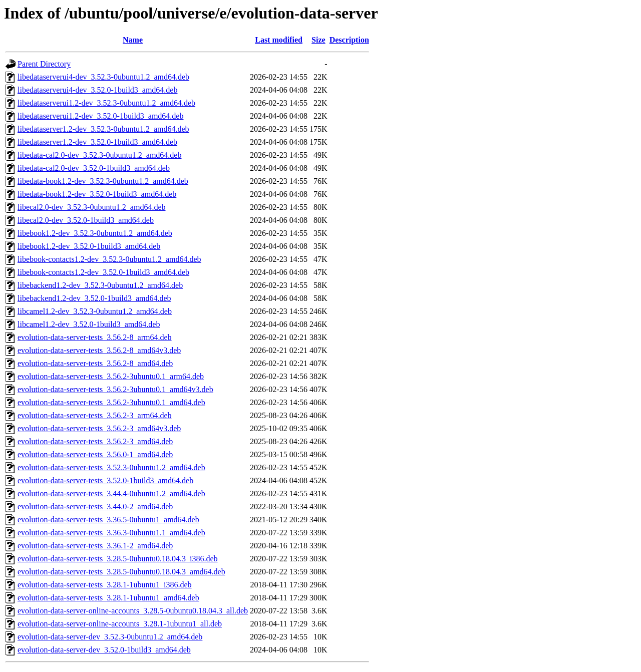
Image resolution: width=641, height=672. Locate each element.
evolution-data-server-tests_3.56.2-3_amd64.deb (95, 441)
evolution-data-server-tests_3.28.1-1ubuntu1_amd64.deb (108, 598)
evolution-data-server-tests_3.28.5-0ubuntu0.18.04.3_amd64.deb (121, 572)
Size (318, 40)
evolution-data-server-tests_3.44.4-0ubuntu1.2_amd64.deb (111, 493)
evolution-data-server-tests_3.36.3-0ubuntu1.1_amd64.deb (111, 533)
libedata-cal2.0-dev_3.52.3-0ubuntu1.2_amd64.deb (99, 155)
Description (349, 40)
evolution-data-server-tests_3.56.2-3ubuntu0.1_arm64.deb (111, 376)
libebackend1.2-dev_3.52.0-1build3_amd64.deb (94, 298)
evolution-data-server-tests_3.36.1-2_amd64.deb (95, 546)
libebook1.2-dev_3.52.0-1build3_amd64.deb (89, 246)
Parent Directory (44, 64)
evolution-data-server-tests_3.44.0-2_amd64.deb (95, 507)
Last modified (279, 40)
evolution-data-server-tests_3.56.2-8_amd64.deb (95, 363)
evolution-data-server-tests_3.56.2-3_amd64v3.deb (99, 428)
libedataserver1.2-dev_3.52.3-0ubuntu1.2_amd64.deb (103, 129)
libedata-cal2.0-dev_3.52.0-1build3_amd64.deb (94, 168)
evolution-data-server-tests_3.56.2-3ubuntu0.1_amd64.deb (111, 402)
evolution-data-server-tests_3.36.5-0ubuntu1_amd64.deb (108, 520)
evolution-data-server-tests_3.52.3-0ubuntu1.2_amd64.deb (111, 467)
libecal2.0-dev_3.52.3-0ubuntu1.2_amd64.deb (92, 207)
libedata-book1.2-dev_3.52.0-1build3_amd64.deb (97, 194)
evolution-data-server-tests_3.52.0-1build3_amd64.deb (105, 480)
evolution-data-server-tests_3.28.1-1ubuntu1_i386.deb (105, 585)
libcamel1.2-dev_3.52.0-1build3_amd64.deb (89, 324)
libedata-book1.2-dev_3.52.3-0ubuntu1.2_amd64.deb (103, 181)
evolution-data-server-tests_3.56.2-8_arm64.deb (95, 337)
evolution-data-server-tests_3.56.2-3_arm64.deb (95, 415)
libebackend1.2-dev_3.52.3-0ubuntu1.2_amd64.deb (100, 285)
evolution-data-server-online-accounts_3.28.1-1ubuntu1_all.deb (120, 624)
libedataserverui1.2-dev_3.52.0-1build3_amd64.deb (100, 116)
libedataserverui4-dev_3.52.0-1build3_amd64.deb (97, 90)
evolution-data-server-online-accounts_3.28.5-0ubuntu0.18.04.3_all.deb (133, 611)
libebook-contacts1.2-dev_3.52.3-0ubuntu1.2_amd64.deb (109, 259)
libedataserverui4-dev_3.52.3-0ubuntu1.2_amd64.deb (103, 77)
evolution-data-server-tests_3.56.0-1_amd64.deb (95, 454)
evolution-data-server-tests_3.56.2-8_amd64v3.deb (99, 350)
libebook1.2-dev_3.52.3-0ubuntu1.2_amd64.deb (95, 233)
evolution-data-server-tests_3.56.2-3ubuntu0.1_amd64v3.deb (115, 389)
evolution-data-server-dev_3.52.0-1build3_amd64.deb (104, 650)
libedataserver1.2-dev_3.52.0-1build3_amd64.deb (97, 142)
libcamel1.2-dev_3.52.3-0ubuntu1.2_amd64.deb (95, 311)
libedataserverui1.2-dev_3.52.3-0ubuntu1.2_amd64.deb (106, 103)
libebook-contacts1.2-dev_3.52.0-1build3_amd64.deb (103, 272)
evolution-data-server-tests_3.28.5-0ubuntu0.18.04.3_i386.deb (118, 559)
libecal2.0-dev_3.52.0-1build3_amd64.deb (86, 220)
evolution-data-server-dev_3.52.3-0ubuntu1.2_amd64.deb (110, 637)
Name (133, 40)
